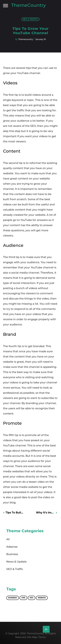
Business (12, 554)
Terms (42, 637)
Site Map (32, 637)
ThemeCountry (29, 5)
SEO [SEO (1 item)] (32, 598)
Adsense (12, 547)
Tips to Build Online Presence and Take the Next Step (15, 513)
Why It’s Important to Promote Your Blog (47, 513)
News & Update (17, 562)
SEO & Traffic (31, 19)
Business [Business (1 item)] (13, 598)
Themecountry (26, 39)
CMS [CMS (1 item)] (23, 598)
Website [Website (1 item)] (42, 598)
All (8, 539)
